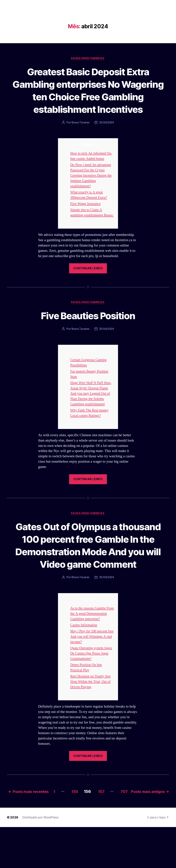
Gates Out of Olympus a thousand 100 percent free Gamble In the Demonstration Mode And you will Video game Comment (88, 570)
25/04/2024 (107, 135)
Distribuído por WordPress (40, 858)
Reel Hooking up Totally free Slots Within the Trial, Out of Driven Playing (91, 718)
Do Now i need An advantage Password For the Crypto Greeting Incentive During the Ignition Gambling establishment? (92, 188)
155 (110, 827)
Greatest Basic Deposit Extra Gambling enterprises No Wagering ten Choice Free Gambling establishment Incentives (88, 97)
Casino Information (84, 661)
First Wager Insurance (86, 216)
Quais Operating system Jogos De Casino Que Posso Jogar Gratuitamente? (92, 690)
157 (138, 827)
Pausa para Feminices (88, 58)
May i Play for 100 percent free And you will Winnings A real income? (92, 673)
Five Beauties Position (88, 334)
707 (162, 827)
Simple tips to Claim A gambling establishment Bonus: (87, 228)
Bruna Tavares (80, 135)
